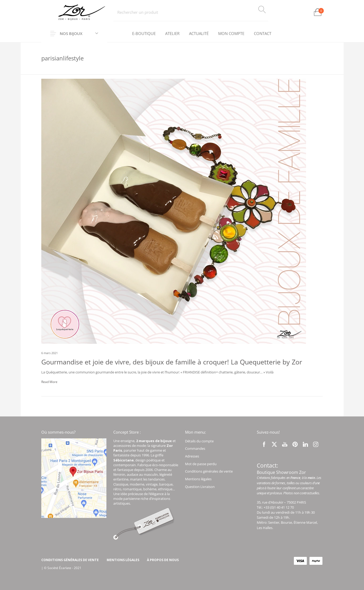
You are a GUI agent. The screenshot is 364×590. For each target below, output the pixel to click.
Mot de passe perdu (201, 464)
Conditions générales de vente (209, 471)
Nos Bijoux (71, 33)
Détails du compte (199, 441)
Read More (49, 382)
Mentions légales (198, 479)
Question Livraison (200, 487)
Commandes (195, 448)
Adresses (192, 456)
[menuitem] (144, 34)
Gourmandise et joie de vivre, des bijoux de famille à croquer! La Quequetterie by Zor (172, 362)
